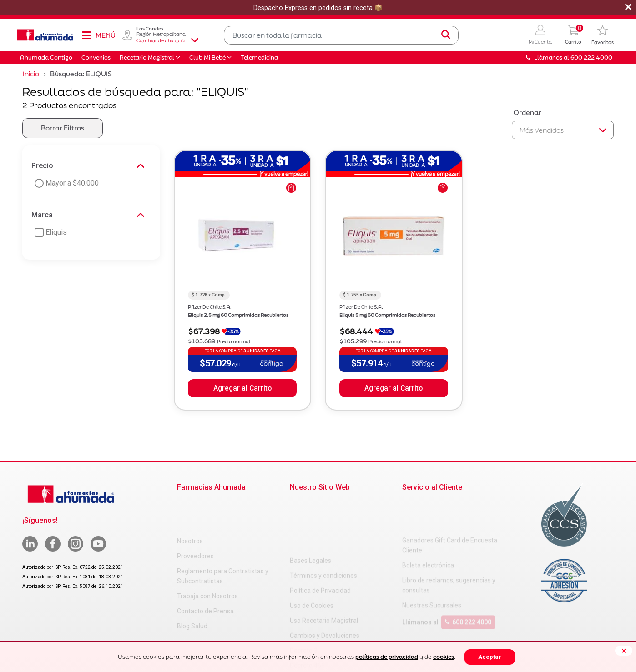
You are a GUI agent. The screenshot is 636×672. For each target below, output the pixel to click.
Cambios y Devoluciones (325, 579)
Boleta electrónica (428, 529)
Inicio (31, 74)
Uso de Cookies (312, 549)
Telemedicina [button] (259, 58)
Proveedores (195, 519)
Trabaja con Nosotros (207, 559)
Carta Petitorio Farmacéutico (331, 624)
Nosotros (190, 504)
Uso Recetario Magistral (324, 564)
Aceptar (490, 657)
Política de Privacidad (320, 534)
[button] (540, 35)
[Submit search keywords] (446, 35)
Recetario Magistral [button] (147, 58)
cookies (444, 657)
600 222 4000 (468, 586)
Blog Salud (192, 589)
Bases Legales (310, 504)
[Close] (624, 651)
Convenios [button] (96, 58)
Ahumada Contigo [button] (46, 58)
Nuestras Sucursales (432, 569)
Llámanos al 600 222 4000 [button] (569, 58)
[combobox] (341, 35)
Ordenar (527, 113)
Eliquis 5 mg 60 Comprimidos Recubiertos (387, 315)
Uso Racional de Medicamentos (335, 639)
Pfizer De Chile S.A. (210, 307)
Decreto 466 (307, 609)
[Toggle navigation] (98, 35)
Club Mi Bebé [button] (207, 58)
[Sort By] (563, 130)
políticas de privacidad (387, 657)
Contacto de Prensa (205, 574)
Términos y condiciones (323, 519)
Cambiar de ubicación (167, 40)
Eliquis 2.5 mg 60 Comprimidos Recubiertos (238, 315)
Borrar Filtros (63, 128)
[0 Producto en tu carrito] (573, 35)
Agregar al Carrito (242, 388)
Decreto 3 (304, 594)
